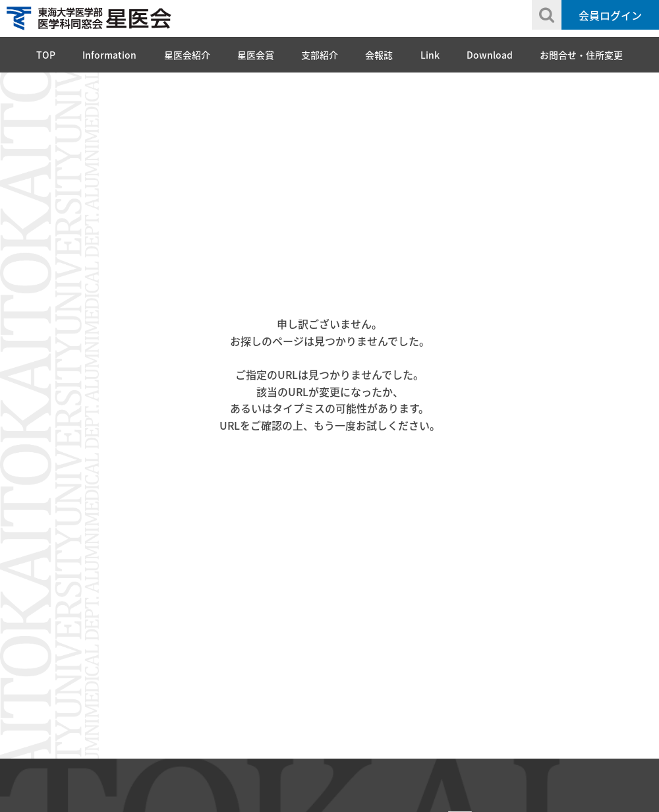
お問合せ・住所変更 (581, 55)
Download (490, 55)
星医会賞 (256, 55)
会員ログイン (610, 15)
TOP (46, 55)
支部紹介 (320, 55)
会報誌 (379, 55)
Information (109, 55)
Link (430, 55)
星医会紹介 (187, 55)
